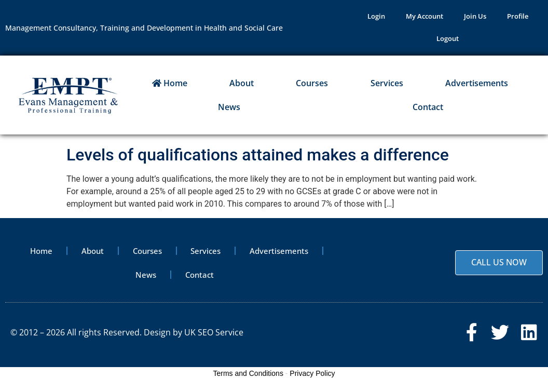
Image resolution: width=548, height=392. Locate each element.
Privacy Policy (312, 379)
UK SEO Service (214, 336)
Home (170, 86)
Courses (312, 86)
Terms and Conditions (248, 379)
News (229, 110)
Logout (448, 41)
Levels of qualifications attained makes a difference (258, 157)
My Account (424, 17)
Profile (518, 17)
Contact (428, 110)
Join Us (475, 17)
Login (376, 17)
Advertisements (477, 86)
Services (387, 86)
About (242, 86)
